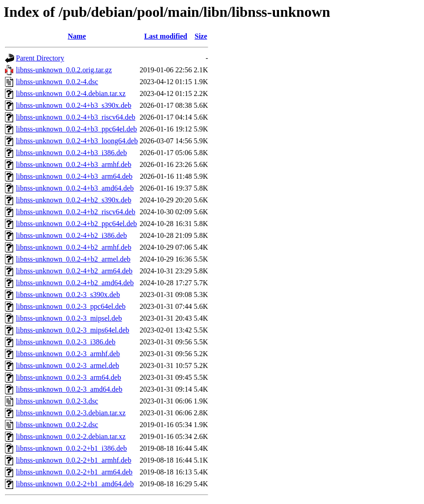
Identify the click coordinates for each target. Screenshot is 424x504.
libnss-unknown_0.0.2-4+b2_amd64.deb (75, 283)
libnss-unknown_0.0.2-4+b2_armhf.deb (74, 247)
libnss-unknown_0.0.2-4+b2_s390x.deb (74, 200)
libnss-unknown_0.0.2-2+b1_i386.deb (71, 448)
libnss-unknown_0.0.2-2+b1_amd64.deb (75, 484)
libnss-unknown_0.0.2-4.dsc (57, 82)
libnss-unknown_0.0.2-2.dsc (57, 425)
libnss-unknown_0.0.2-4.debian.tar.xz (71, 93)
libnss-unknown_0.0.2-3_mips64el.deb (72, 330)
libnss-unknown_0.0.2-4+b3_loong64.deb (77, 141)
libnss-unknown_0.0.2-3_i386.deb (66, 342)
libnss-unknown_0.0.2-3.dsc (57, 401)
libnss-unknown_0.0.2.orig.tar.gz (64, 70)
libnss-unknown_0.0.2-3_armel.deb (67, 365)
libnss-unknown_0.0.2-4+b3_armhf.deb (74, 164)
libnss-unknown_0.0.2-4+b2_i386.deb (71, 235)
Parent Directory (40, 58)
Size (201, 36)
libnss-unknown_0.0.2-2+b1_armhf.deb (74, 460)
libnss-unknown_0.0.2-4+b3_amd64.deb (75, 188)
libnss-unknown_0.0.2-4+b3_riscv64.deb (76, 117)
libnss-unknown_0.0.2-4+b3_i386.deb (71, 153)
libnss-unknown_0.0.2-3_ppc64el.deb (71, 306)
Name (77, 36)
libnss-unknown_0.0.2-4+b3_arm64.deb (74, 176)
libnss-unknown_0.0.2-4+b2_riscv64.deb (76, 212)
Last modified (166, 36)
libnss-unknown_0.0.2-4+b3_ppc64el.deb (76, 129)
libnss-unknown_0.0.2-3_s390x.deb (68, 295)
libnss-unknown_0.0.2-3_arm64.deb (69, 377)
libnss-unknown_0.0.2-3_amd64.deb (69, 389)
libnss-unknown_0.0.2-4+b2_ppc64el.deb (76, 224)
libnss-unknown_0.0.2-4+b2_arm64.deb (74, 271)
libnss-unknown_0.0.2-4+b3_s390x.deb (74, 105)
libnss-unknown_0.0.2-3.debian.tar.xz (71, 413)
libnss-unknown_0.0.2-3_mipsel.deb (69, 318)
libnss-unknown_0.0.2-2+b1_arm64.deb (74, 472)
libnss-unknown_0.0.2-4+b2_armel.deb (73, 259)
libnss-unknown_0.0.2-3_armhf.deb (68, 354)
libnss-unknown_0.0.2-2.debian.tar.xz (71, 436)
